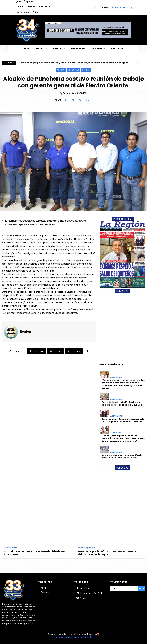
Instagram (85, 593)
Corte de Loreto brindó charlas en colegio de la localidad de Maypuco (122, 404)
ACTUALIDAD (73, 70)
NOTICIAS (61, 70)
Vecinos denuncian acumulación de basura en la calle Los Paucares (122, 456)
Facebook (85, 588)
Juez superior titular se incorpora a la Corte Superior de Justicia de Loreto (123, 420)
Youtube (84, 598)
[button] (131, 8)
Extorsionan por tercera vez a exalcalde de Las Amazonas (35, 553)
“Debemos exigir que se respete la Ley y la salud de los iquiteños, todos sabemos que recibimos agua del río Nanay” (123, 384)
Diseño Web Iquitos (63, 637)
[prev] (138, 63)
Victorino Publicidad (84, 637)
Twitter (101, 593)
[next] (143, 63)
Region (66, 93)
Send (141, 588)
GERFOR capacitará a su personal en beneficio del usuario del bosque (109, 553)
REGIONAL (86, 70)
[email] (124, 588)
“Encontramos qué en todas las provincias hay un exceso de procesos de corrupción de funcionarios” (123, 438)
